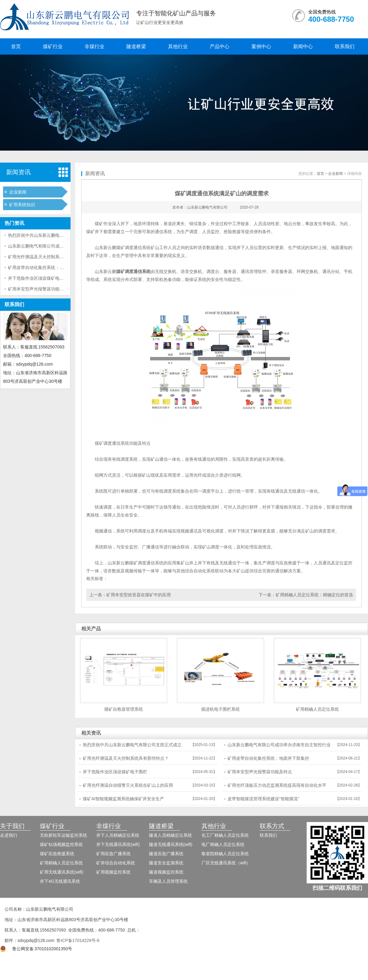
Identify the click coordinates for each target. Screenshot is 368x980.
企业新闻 (18, 192)
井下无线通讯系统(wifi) (118, 844)
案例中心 (261, 46)
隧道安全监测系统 (166, 863)
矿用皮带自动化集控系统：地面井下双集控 (49, 267)
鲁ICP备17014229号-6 (78, 940)
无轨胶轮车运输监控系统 (63, 835)
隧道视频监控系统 (166, 872)
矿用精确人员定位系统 (61, 863)
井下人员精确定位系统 (118, 835)
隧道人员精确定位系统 (171, 835)
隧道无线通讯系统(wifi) (171, 844)
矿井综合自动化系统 (116, 863)
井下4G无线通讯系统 (60, 881)
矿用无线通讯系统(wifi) (62, 872)
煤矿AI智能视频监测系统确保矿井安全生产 (123, 799)
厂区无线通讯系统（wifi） (226, 863)
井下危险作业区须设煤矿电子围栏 (40, 278)
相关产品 (91, 629)
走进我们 (9, 835)
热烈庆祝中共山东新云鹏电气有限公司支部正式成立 (57, 235)
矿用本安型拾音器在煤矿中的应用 (139, 595)
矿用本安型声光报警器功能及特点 (40, 289)
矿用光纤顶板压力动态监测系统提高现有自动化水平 (277, 785)
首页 (16, 46)
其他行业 (178, 46)
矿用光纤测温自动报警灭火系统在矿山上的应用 (128, 785)
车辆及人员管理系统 (168, 881)
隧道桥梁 (136, 46)
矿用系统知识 (22, 205)
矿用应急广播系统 (113, 854)
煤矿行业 (53, 46)
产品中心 (220, 46)
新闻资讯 (18, 172)
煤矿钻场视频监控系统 (61, 844)
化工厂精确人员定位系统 (225, 835)
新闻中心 (303, 46)
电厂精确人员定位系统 (223, 844)
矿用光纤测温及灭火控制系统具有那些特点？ (51, 257)
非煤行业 (94, 46)
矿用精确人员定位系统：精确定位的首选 (314, 595)
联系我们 (345, 46)
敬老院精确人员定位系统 (225, 854)
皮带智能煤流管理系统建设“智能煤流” (263, 799)
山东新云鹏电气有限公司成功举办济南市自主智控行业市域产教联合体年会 (279, 747)
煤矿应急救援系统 (57, 854)
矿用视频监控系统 (113, 872)
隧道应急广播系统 (166, 854)
